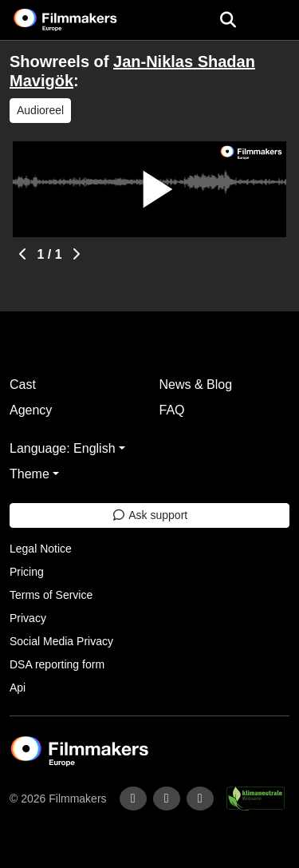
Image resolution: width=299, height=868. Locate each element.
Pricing (27, 572)
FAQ (172, 410)
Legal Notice (41, 549)
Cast (23, 384)
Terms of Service (51, 595)
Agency (31, 410)
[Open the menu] (228, 20)
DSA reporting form (57, 664)
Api (18, 688)
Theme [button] (30, 474)
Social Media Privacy (61, 641)
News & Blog (196, 384)
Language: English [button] (63, 448)
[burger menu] (275, 20)
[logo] (85, 20)
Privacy (28, 618)
